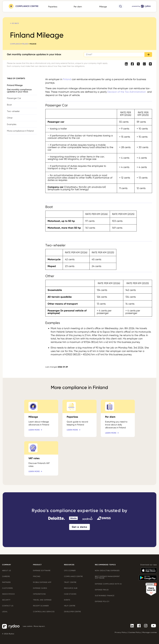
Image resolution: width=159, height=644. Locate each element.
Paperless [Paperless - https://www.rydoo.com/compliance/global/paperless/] (53, 7)
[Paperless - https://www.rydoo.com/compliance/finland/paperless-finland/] (79, 418)
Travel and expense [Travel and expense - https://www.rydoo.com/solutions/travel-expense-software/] (42, 600)
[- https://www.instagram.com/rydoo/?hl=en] (145, 626)
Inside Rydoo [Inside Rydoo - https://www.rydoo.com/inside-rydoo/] (8, 594)
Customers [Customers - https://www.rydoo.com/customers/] (7, 588)
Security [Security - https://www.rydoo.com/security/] (6, 600)
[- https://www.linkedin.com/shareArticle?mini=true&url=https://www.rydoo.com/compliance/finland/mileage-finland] (126, 64)
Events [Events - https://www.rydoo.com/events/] (67, 600)
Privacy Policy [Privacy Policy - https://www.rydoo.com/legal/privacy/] (121, 632)
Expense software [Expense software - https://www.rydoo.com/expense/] (42, 571)
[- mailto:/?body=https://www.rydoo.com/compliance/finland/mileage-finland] (150, 64)
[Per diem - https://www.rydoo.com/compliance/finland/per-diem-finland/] (118, 418)
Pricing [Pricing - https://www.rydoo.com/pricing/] (37, 576)
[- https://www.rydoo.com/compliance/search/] (121, 8)
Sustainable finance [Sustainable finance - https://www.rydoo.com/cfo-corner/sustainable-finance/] (105, 596)
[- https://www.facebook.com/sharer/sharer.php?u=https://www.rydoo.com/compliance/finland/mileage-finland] (132, 64)
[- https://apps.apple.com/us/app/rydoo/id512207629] (148, 569)
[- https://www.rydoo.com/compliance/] (23, 9)
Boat (9, 105)
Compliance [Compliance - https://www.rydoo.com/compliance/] (15, 44)
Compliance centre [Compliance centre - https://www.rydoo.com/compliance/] (73, 576)
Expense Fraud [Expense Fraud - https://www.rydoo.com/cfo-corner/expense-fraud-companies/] (102, 590)
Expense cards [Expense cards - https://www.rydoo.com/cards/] (40, 588)
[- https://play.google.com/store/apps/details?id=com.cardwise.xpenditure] (147, 577)
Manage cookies (150, 632)
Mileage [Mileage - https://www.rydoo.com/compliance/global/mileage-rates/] (103, 7)
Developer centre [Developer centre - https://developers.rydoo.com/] (72, 612)
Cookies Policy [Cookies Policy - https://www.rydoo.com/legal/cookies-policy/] (135, 632)
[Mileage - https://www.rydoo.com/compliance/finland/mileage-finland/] (41, 418)
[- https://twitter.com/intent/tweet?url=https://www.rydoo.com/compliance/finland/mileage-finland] (138, 64)
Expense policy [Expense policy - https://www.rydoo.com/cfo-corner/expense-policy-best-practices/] (102, 601)
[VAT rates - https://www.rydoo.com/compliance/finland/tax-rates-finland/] (41, 458)
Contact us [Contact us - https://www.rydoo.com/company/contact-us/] (8, 606)
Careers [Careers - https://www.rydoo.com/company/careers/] (6, 576)
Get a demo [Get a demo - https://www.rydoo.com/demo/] (79, 527)
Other (10, 118)
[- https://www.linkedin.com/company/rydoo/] (131, 626)
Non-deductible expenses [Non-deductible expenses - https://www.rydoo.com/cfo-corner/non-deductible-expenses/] (107, 571)
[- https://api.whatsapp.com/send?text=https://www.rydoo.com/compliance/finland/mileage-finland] (144, 64)
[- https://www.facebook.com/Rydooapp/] (138, 626)
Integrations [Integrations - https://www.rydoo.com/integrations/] (39, 594)
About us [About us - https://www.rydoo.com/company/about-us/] (7, 571)
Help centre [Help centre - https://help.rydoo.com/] (70, 606)
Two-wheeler (13, 111)
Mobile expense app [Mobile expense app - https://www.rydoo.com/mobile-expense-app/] (42, 582)
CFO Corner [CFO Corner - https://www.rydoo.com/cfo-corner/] (70, 571)
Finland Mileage (15, 85)
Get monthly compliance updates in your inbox (19, 91)
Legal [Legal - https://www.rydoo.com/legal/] (5, 612)
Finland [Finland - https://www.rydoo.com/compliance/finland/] (25, 44)
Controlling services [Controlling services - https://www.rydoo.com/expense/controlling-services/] (44, 612)
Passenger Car (14, 98)
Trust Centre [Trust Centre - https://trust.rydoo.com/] (70, 582)
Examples (12, 124)
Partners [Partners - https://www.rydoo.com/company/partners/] (6, 582)
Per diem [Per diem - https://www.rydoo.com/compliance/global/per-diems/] (78, 7)
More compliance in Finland (20, 131)
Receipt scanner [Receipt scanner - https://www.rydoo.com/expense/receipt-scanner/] (41, 606)
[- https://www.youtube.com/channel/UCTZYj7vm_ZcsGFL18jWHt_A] (152, 626)
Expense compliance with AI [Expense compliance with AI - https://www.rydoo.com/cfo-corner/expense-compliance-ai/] (108, 584)
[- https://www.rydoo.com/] (141, 7)
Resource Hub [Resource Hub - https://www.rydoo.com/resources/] (71, 588)
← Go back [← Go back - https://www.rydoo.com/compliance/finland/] (14, 23)
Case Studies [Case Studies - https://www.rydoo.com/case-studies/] (70, 594)
